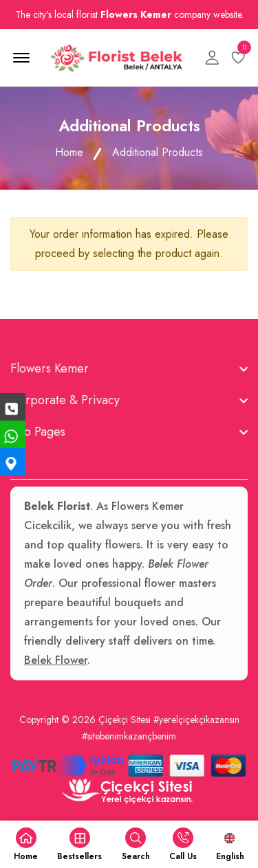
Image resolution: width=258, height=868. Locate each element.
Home (69, 152)
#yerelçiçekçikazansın (196, 720)
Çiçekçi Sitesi (125, 720)
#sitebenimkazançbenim (129, 736)
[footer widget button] (129, 368)
